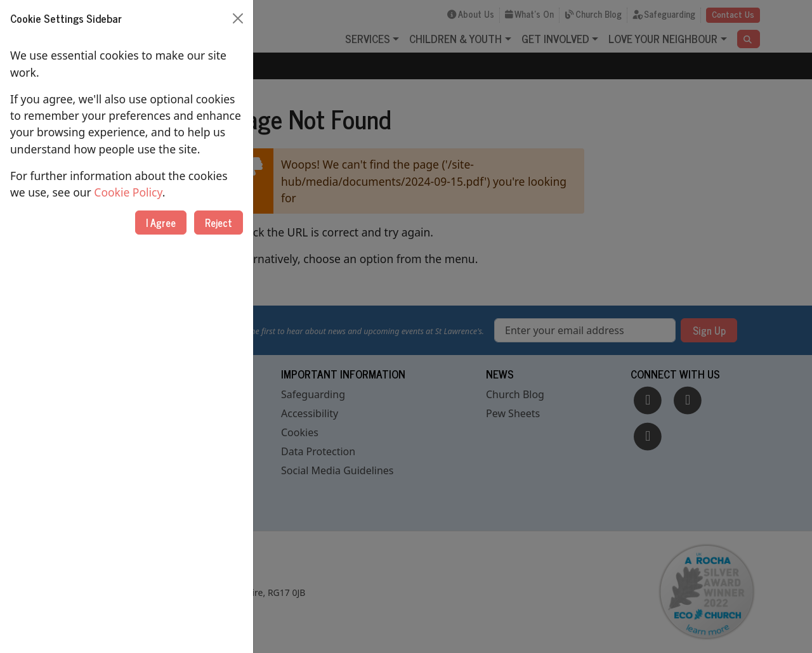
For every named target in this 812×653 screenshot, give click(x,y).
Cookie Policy (128, 192)
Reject (219, 223)
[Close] (238, 18)
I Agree (161, 223)
